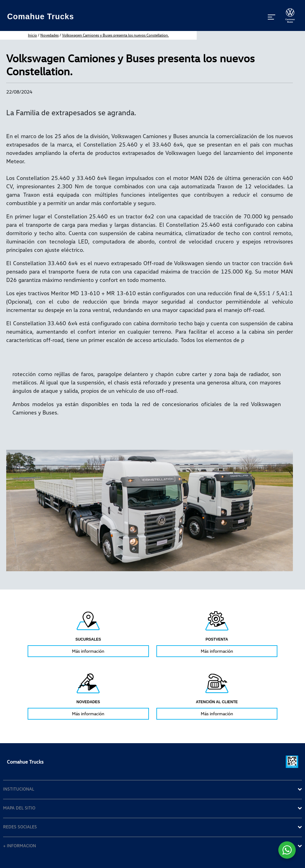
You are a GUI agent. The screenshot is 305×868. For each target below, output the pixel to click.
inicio (32, 35)
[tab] (152, 790)
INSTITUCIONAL (19, 789)
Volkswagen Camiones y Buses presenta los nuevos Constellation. (115, 35)
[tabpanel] (88, 633)
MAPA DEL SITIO (19, 808)
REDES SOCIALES (20, 827)
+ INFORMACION (20, 846)
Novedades (49, 35)
